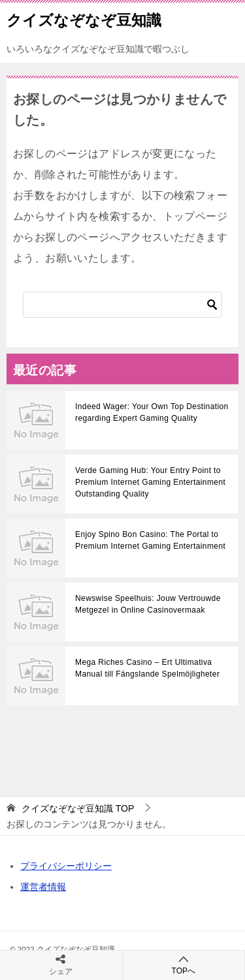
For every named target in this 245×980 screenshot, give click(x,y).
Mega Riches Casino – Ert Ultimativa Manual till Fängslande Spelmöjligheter (147, 668)
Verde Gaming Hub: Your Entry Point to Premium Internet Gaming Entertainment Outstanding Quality (150, 482)
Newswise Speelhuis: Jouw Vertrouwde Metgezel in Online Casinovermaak (148, 604)
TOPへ (184, 965)
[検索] (122, 305)
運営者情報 (43, 887)
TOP (78, 808)
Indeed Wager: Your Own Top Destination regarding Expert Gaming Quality (152, 412)
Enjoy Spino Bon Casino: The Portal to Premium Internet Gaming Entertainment (150, 540)
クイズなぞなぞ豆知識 (84, 19)
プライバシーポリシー (66, 866)
